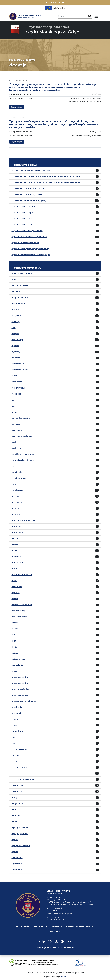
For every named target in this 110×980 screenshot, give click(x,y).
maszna (15, 508)
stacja (15, 761)
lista (14, 484)
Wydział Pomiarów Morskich (25, 243)
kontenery (17, 424)
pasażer (15, 623)
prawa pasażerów (20, 689)
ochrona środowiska (22, 575)
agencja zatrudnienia (22, 273)
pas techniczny (19, 617)
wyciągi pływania (20, 834)
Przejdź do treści (55, 2)
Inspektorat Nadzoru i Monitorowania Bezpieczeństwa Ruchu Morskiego (47, 176)
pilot (14, 641)
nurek (14, 550)
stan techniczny (19, 767)
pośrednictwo (18, 659)
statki (14, 773)
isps (14, 406)
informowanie (18, 388)
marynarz (16, 496)
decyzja (15, 334)
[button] (42, 942)
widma (15, 810)
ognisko (16, 593)
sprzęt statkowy (19, 749)
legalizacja (17, 472)
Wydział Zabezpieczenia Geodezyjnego (31, 255)
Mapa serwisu (68, 948)
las (13, 466)
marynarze (17, 502)
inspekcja (16, 394)
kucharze (16, 448)
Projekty (57, 926)
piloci (14, 635)
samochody (17, 731)
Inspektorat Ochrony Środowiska (28, 188)
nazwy (15, 544)
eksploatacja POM (20, 370)
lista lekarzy (17, 490)
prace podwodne (20, 683)
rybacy (15, 719)
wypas (15, 852)
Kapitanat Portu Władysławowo (27, 231)
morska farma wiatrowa (23, 520)
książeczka (17, 430)
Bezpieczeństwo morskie (80, 926)
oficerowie (17, 587)
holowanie (17, 382)
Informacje (41, 926)
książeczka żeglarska (22, 436)
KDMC (64, 976)
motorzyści (17, 526)
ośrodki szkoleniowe (22, 605)
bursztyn (16, 310)
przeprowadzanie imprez (24, 701)
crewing (16, 322)
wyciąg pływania (20, 828)
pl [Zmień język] (68, 942)
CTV (14, 328)
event (14, 376)
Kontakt (55, 931)
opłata (15, 599)
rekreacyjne (17, 713)
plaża (14, 647)
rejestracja (17, 707)
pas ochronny (18, 611)
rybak (14, 725)
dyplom (15, 346)
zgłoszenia (17, 864)
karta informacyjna (21, 418)
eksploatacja (18, 364)
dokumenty (17, 340)
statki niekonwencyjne (23, 779)
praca (14, 671)
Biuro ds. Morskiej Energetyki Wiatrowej (31, 170)
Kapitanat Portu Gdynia (23, 213)
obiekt (15, 569)
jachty (15, 412)
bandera (16, 291)
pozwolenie (17, 665)
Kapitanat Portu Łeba (22, 219)
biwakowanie (18, 304)
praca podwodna (20, 677)
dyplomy (16, 352)
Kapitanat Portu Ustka (22, 225)
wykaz (15, 840)
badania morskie (20, 285)
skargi (15, 743)
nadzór (15, 538)
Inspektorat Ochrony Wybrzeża (27, 194)
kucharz (16, 442)
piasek (15, 629)
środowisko (17, 755)
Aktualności (23, 926)
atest (14, 279)
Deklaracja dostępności (47, 948)
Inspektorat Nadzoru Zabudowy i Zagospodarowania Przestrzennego (46, 182)
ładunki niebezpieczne (23, 460)
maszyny (16, 514)
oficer (14, 581)
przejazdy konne (20, 695)
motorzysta (17, 532)
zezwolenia (17, 858)
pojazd (15, 653)
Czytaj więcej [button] (17, 107)
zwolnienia (17, 870)
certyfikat (16, 316)
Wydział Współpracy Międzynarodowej (30, 249)
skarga (15, 737)
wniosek (16, 816)
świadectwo (17, 791)
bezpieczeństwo (20, 298)
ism (13, 400)
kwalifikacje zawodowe (23, 454)
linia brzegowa (19, 478)
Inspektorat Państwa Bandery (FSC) (29, 200)
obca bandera (18, 563)
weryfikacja (17, 803)
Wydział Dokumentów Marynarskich (29, 237)
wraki (14, 822)
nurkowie (16, 557)
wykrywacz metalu (21, 846)
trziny (14, 797)
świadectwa (17, 785)
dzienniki (16, 358)
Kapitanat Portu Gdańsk (23, 207)
